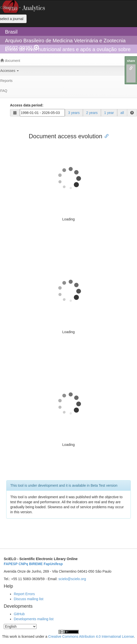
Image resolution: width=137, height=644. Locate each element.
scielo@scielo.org (72, 579)
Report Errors (24, 594)
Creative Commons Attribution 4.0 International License (91, 636)
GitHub (19, 614)
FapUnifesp (53, 564)
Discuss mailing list (29, 599)
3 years (74, 113)
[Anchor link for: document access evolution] (105, 136)
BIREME (36, 564)
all (122, 113)
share (131, 61)
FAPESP (11, 564)
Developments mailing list (34, 619)
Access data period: (27, 105)
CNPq (23, 564)
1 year (109, 113)
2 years (92, 113)
